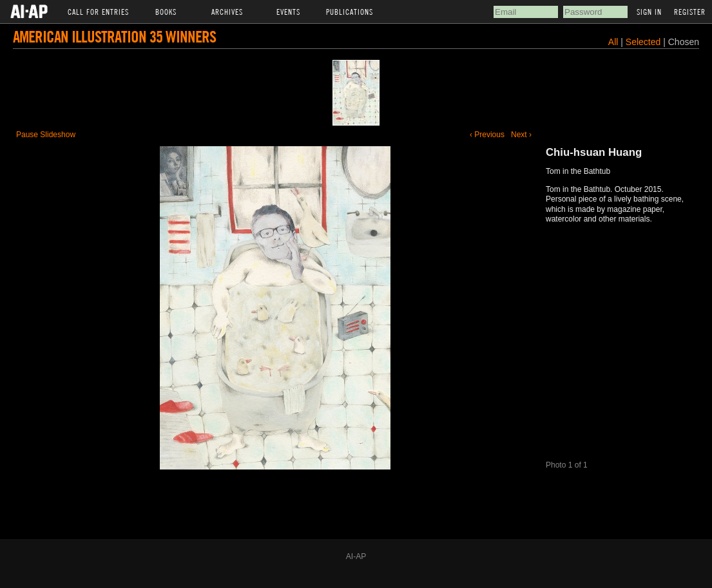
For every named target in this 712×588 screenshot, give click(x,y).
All (613, 42)
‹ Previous (487, 135)
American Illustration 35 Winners (114, 36)
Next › (521, 135)
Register (690, 12)
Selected (644, 42)
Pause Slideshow (46, 135)
